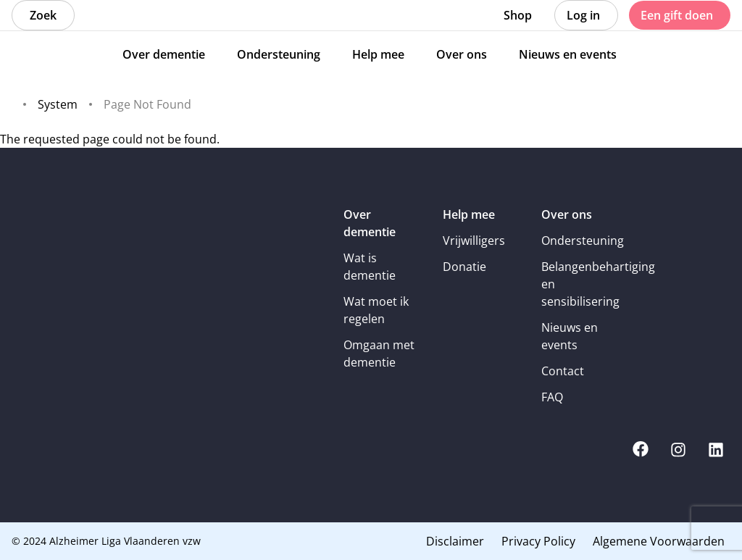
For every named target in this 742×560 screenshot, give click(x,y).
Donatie (464, 267)
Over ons (567, 214)
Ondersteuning (581, 241)
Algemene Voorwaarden (659, 541)
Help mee (469, 214)
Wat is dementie (370, 267)
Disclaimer (455, 541)
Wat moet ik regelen (376, 310)
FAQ (552, 397)
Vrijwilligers (474, 241)
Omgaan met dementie (379, 354)
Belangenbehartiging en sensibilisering (581, 284)
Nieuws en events (570, 336)
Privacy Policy (538, 541)
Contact (563, 371)
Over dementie (370, 223)
